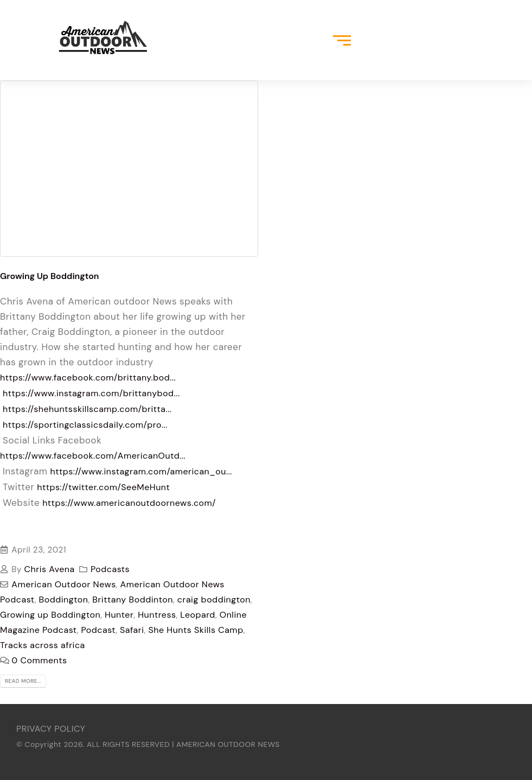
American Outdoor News (63, 584)
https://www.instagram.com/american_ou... (141, 471)
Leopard (198, 615)
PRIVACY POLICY (51, 729)
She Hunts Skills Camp (196, 630)
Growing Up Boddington (50, 276)
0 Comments (39, 660)
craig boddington (214, 600)
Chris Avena (50, 569)
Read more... (23, 681)
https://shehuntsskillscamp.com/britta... (87, 409)
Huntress (157, 615)
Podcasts (110, 569)
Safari (132, 630)
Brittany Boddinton (133, 600)
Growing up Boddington (50, 615)
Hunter (119, 615)
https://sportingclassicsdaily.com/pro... (85, 425)
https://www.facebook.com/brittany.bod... (88, 378)
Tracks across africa (43, 645)
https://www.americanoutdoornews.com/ (129, 503)
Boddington (64, 600)
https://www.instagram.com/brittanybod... (91, 393)
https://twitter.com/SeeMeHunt (103, 487)
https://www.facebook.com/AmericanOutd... (93, 456)
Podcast (99, 630)
